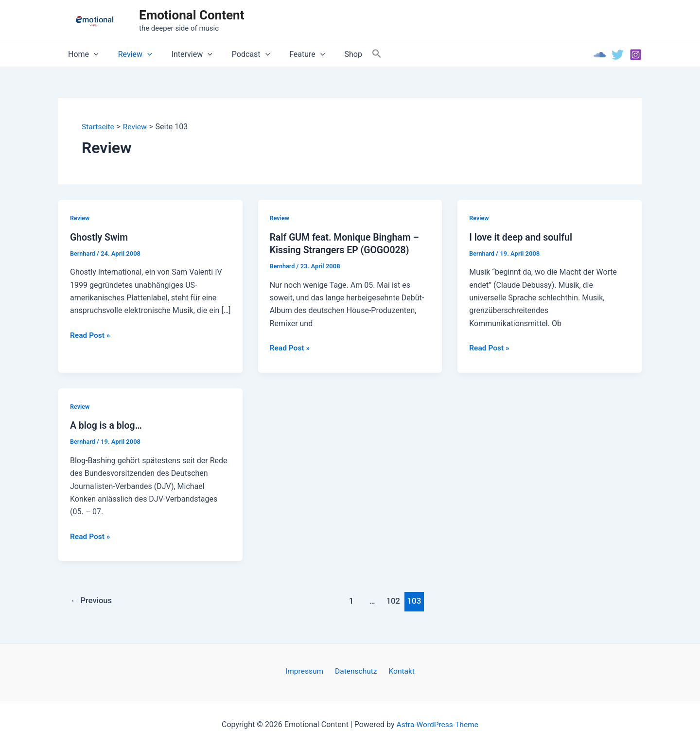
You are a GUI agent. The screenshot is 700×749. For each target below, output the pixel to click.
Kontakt (399, 671)
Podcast (237, 54)
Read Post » (91, 335)
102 (394, 601)
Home (81, 54)
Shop (332, 54)
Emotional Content (192, 15)
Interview (182, 54)
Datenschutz (356, 671)
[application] (92, 54)
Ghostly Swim (100, 237)
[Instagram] (636, 55)
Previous (92, 601)
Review (129, 54)
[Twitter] (618, 55)
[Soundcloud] (600, 55)
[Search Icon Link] (353, 54)
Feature (289, 54)
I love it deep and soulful (522, 237)
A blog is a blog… (107, 426)
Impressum (307, 671)
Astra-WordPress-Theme (437, 724)
